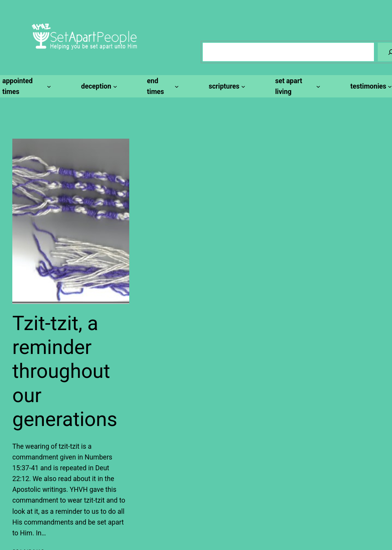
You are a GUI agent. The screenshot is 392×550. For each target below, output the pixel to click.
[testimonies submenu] (370, 86)
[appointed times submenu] (26, 86)
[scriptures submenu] (226, 86)
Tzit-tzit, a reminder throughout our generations (65, 371)
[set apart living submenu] (297, 86)
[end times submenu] (162, 86)
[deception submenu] (98, 86)
